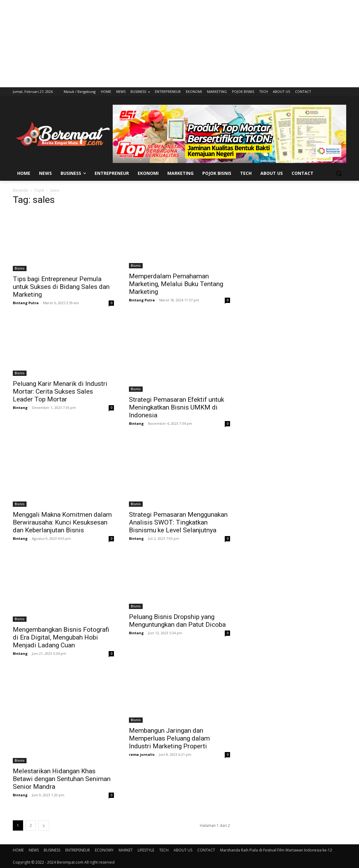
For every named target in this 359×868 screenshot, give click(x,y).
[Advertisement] (179, 44)
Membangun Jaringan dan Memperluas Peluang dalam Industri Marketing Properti (169, 738)
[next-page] (44, 825)
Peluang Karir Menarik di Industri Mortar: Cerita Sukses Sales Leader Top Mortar (60, 391)
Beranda (20, 190)
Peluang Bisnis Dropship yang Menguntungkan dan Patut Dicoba (177, 621)
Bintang (20, 408)
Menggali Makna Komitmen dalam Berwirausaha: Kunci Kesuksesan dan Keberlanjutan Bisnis (62, 522)
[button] (339, 173)
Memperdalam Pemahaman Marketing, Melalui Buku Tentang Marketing (176, 284)
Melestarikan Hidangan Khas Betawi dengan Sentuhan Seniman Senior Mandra (62, 779)
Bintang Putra (26, 303)
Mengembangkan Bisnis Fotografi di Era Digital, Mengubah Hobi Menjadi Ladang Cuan (61, 637)
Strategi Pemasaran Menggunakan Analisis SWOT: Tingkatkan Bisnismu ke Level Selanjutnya (178, 522)
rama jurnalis (142, 754)
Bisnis (20, 268)
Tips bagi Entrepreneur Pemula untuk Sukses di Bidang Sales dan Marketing (61, 287)
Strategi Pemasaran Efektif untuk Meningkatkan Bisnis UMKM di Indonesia (177, 407)
